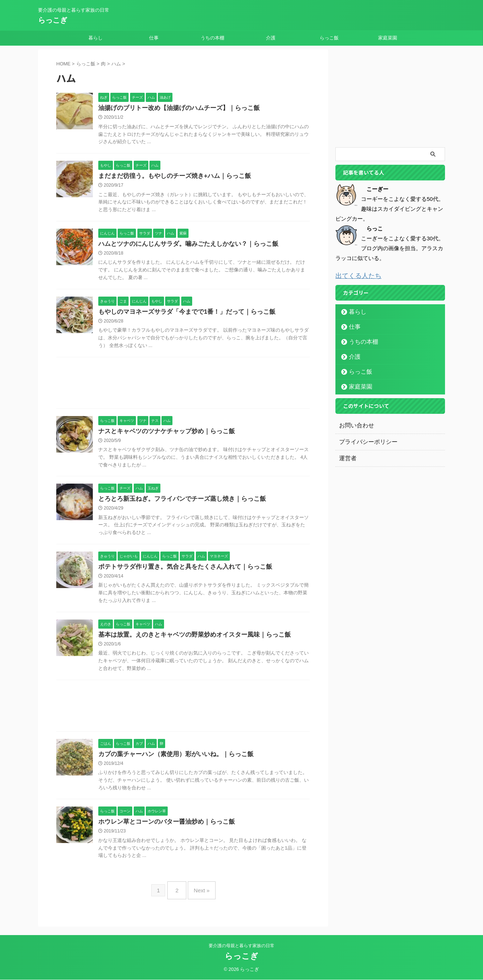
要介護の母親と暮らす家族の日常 (241, 946)
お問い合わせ (354, 424)
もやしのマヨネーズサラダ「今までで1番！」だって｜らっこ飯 (182, 314)
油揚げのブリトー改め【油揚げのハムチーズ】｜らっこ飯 (174, 108)
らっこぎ (53, 20)
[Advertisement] (183, 388)
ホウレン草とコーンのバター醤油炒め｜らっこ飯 (163, 829)
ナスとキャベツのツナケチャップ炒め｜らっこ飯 (163, 434)
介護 (271, 38)
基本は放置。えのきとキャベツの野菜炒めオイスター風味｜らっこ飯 (189, 640)
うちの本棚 (212, 38)
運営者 (347, 457)
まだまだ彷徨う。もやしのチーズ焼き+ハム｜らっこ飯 (170, 177)
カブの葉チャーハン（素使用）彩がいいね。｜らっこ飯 (171, 760)
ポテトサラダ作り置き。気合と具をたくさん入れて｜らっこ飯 (180, 571)
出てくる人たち (355, 275)
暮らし (96, 38)
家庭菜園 (388, 38)
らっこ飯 (329, 38)
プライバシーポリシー (365, 441)
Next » (200, 895)
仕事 (154, 38)
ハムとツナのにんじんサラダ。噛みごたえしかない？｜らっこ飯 (183, 246)
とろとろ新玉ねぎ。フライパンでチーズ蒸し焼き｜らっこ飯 (177, 503)
